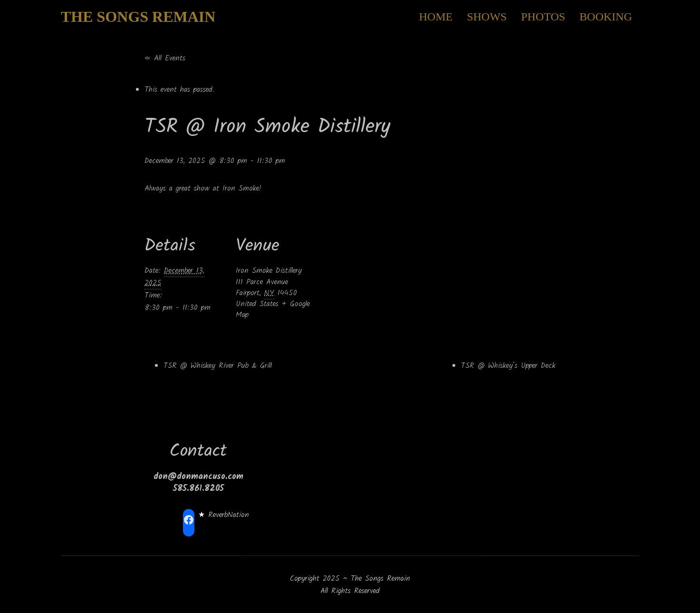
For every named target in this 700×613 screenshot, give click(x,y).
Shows (487, 17)
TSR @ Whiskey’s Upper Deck (508, 366)
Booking (606, 17)
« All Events (165, 58)
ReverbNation (229, 515)
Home (436, 17)
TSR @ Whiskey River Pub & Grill (218, 366)
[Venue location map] (377, 273)
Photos (543, 17)
